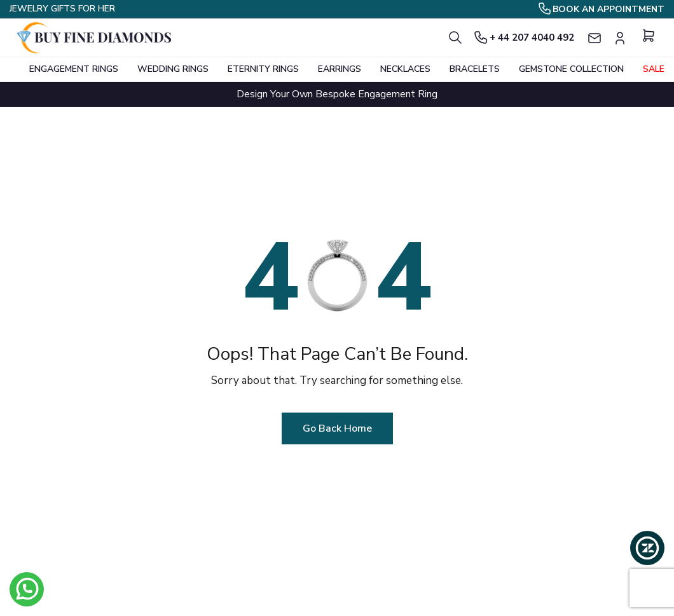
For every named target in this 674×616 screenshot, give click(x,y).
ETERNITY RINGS (263, 69)
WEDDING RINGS (173, 69)
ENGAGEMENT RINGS (74, 69)
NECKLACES (405, 69)
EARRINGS (340, 69)
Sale (654, 69)
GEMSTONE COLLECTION (571, 69)
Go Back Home (337, 428)
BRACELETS (475, 69)
